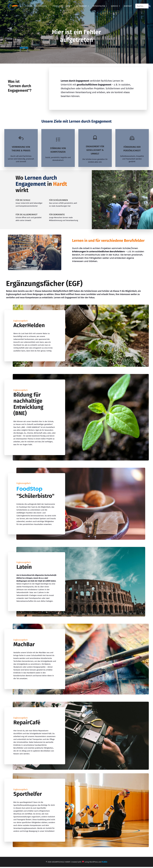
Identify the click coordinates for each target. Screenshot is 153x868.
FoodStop (29, 490)
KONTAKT (128, 7)
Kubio (105, 863)
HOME (30, 7)
